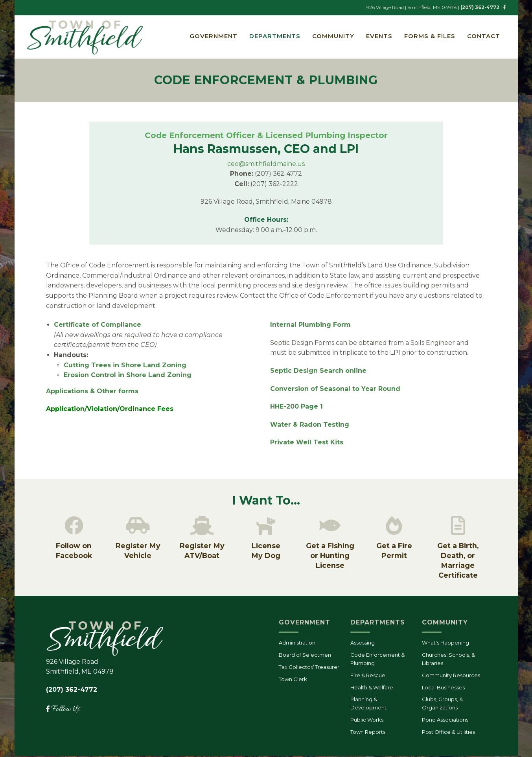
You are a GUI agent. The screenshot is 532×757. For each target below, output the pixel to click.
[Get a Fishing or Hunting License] (330, 527)
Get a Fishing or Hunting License (330, 557)
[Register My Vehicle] (138, 527)
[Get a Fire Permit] (394, 527)
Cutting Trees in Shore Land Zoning (125, 366)
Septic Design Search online (318, 371)
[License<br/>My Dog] (266, 527)
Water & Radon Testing (310, 425)
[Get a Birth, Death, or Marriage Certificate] (458, 527)
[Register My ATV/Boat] (202, 527)
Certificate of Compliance (98, 325)
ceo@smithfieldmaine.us (266, 164)
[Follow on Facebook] (74, 527)
